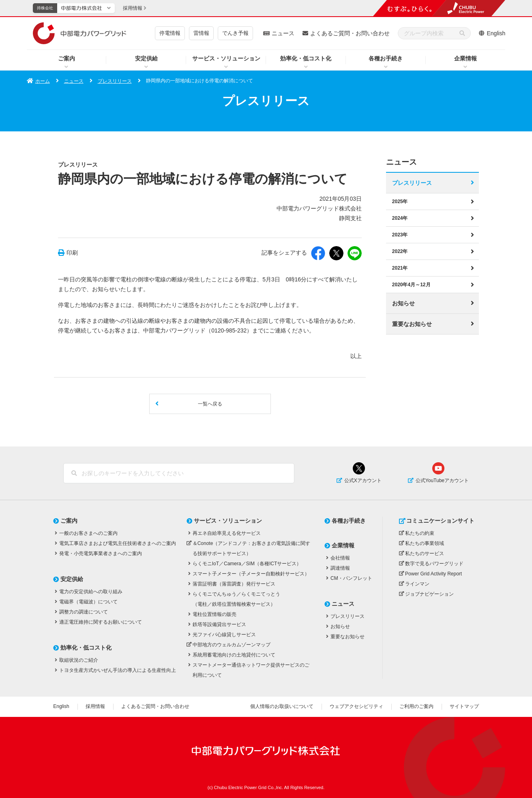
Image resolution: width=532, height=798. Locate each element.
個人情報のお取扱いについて (282, 706)
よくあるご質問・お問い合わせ (350, 33)
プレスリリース (115, 81)
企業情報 (466, 58)
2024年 (400, 218)
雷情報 (201, 33)
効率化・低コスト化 (306, 58)
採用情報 (95, 706)
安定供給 (146, 58)
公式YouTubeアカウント (442, 481)
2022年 (400, 251)
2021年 (400, 268)
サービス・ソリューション (226, 58)
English (496, 33)
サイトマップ (464, 706)
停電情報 (170, 33)
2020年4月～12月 (411, 285)
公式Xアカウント (363, 481)
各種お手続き (386, 58)
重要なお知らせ (412, 324)
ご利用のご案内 (416, 706)
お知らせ (403, 303)
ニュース (283, 33)
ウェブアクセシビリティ (356, 706)
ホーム (43, 81)
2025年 (400, 202)
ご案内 (66, 58)
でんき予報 (235, 33)
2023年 (400, 235)
